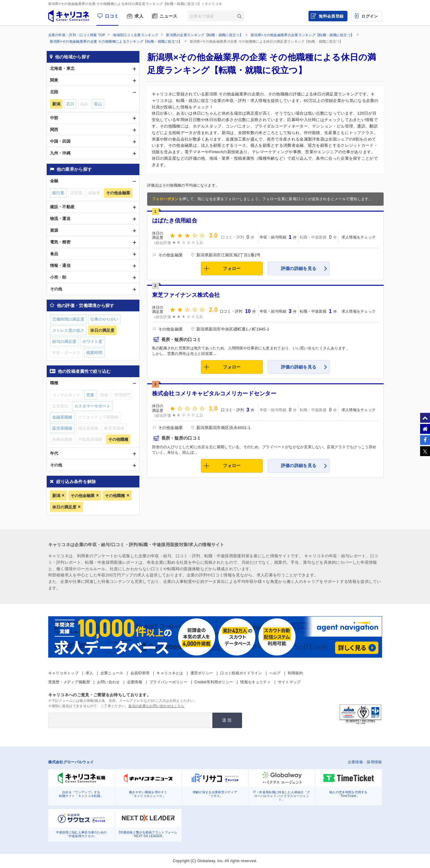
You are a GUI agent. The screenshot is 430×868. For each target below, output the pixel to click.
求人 (139, 16)
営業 (90, 395)
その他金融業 (83, 496)
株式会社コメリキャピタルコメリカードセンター (214, 394)
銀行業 (58, 193)
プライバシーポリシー (168, 682)
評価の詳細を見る (299, 268)
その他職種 (115, 496)
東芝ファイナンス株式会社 (186, 295)
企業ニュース (112, 673)
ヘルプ (275, 673)
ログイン (370, 16)
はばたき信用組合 (175, 221)
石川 (70, 104)
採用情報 (374, 762)
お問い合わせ (109, 682)
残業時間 (94, 353)
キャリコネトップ (63, 673)
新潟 (56, 496)
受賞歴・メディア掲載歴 (69, 682)
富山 (98, 104)
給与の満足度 (64, 341)
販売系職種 (62, 428)
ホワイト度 (92, 341)
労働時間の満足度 (68, 319)
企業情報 (135, 682)
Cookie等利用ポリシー (214, 682)
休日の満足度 (64, 507)
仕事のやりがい (104, 319)
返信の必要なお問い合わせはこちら (156, 706)
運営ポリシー (202, 673)
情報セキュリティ (255, 682)
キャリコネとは (170, 673)
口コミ (112, 16)
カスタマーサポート (92, 406)
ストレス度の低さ (68, 330)
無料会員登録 (331, 16)
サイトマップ (289, 682)
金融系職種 (62, 417)
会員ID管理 (140, 673)
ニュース (168, 16)
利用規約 (295, 673)
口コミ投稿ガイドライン (241, 673)
